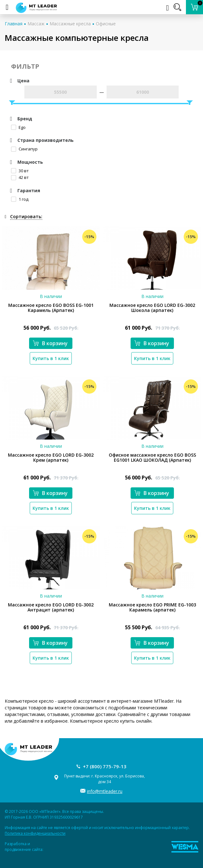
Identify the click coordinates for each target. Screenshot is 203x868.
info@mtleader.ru (105, 791)
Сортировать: (26, 216)
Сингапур (24, 149)
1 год (20, 199)
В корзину (50, 343)
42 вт (20, 177)
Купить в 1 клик (51, 358)
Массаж (36, 24)
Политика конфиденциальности (35, 833)
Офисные (106, 24)
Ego (18, 127)
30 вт (20, 171)
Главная (14, 24)
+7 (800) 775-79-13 (105, 766)
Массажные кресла (70, 24)
